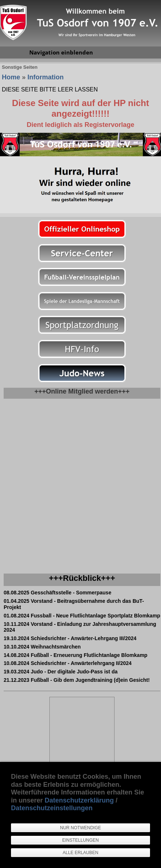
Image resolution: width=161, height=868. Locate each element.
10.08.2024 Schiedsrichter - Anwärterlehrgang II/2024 (68, 663)
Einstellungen (80, 840)
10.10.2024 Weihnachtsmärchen (42, 647)
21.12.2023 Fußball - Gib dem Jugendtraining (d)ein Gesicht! (77, 680)
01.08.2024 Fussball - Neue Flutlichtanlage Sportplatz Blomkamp (82, 616)
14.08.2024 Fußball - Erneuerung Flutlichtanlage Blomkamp (76, 655)
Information (46, 77)
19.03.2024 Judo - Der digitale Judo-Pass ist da (61, 672)
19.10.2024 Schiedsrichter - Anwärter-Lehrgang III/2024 (70, 638)
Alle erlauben (80, 853)
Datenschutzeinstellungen (52, 808)
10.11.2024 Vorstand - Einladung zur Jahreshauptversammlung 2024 (80, 627)
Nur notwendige (80, 828)
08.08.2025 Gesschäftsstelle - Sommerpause (57, 593)
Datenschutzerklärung (79, 800)
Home (11, 77)
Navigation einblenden (61, 52)
